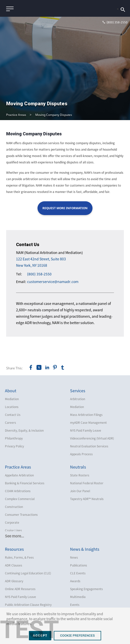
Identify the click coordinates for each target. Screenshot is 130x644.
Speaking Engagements (86, 589)
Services (78, 391)
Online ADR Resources (20, 589)
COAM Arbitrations (18, 491)
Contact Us (13, 415)
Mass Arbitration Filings (86, 415)
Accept (40, 636)
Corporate (12, 522)
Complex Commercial (20, 499)
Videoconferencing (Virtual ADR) (92, 438)
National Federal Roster (87, 483)
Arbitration (78, 399)
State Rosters (80, 475)
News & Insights (85, 549)
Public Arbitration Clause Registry (28, 605)
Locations (12, 407)
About (11, 391)
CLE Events (78, 573)
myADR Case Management (88, 423)
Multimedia (78, 597)
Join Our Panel (80, 491)
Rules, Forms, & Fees (19, 557)
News (74, 557)
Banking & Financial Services (25, 483)
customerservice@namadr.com (53, 282)
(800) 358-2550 (39, 274)
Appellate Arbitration (19, 475)
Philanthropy (14, 438)
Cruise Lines (13, 530)
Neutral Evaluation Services (89, 446)
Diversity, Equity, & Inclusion (24, 430)
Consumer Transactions (21, 515)
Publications (79, 565)
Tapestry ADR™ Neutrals (87, 499)
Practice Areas (16, 115)
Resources (14, 549)
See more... (14, 536)
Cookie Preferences (78, 636)
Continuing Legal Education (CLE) (28, 573)
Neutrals (78, 467)
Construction (14, 507)
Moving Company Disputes (54, 115)
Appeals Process (81, 454)
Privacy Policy (14, 446)
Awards (75, 581)
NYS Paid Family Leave (86, 430)
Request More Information (65, 208)
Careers (10, 423)
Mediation (12, 399)
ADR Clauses (14, 565)
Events (75, 605)
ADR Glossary (14, 581)
